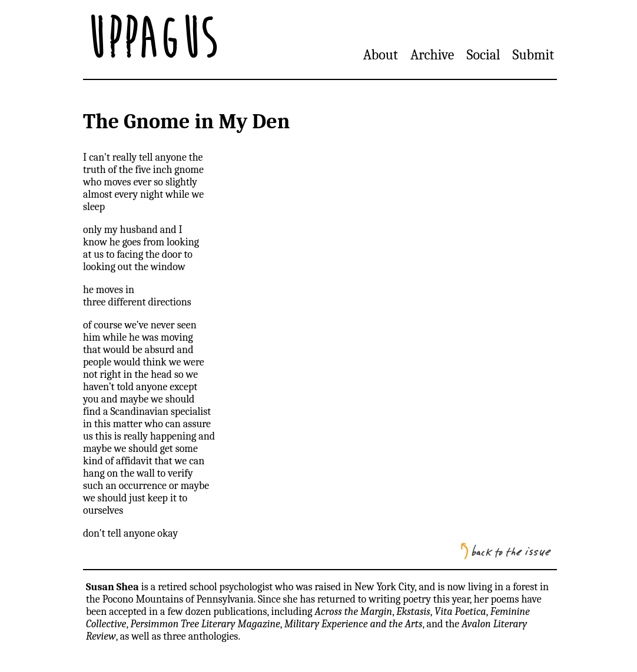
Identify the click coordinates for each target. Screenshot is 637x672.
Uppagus (151, 39)
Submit (533, 55)
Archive (432, 55)
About (381, 55)
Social (484, 55)
